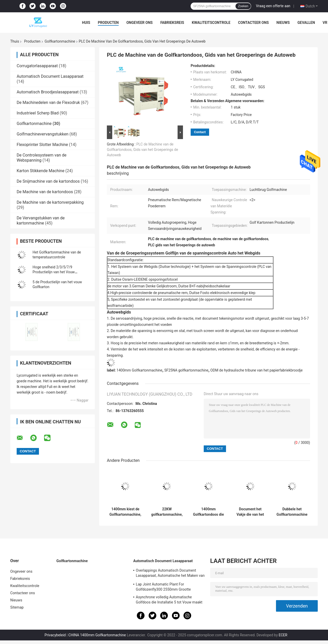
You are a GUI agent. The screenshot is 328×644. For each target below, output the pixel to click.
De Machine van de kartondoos (45, 192)
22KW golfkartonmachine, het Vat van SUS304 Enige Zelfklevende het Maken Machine (167, 512)
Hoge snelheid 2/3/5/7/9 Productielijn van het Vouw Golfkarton (54, 272)
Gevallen (306, 23)
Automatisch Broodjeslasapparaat (48, 92)
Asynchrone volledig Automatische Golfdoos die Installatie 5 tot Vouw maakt (169, 600)
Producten (108, 23)
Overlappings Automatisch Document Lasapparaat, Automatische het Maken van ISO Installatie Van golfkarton (170, 574)
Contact (200, 132)
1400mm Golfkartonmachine (140, 370)
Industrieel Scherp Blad (38, 113)
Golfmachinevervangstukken (43, 134)
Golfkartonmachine (60, 41)
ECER (283, 635)
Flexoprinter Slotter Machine (42, 145)
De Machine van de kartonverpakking (50, 202)
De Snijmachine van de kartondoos (48, 181)
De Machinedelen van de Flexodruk (48, 103)
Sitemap (17, 607)
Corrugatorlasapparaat (37, 66)
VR (325, 23)
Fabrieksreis (172, 23)
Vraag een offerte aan (273, 6)
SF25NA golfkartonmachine (186, 370)
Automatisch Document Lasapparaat (50, 76)
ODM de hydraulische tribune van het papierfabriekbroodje (257, 370)
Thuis (15, 41)
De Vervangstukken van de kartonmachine (41, 221)
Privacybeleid (55, 635)
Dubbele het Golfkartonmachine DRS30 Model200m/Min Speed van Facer (292, 512)
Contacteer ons (253, 23)
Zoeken (243, 6)
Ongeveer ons (139, 23)
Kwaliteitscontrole (211, 23)
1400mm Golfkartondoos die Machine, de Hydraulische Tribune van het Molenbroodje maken (208, 512)
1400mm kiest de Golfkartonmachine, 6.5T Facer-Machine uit (125, 512)
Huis (86, 23)
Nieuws (283, 23)
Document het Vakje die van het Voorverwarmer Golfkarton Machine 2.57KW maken (250, 512)
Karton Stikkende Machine (40, 171)
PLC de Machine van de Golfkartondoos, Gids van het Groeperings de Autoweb (142, 150)
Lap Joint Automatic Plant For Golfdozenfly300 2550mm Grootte (163, 587)
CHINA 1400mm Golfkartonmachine (97, 635)
